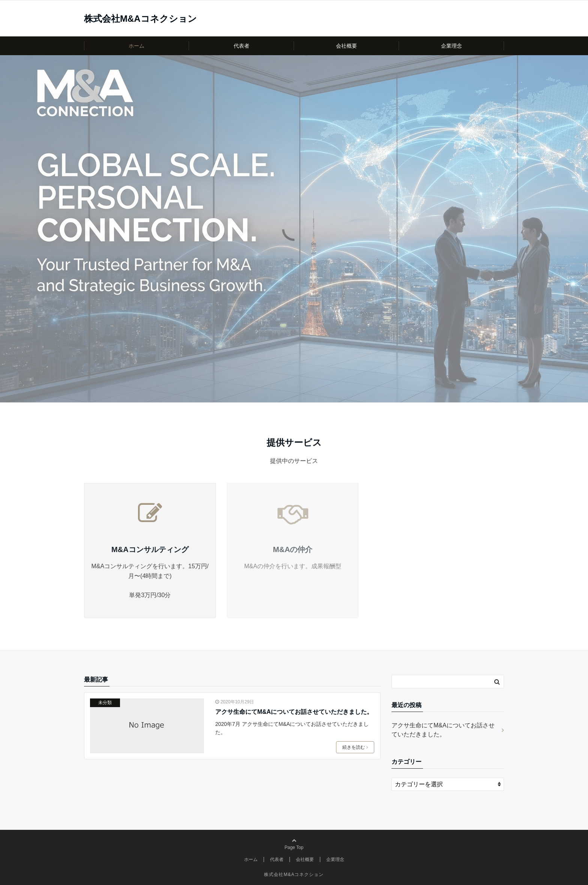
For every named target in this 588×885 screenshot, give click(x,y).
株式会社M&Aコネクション (140, 19)
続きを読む (355, 747)
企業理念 (451, 46)
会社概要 (346, 46)
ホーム (136, 46)
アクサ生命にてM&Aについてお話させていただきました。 (294, 712)
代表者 (241, 46)
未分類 (105, 703)
